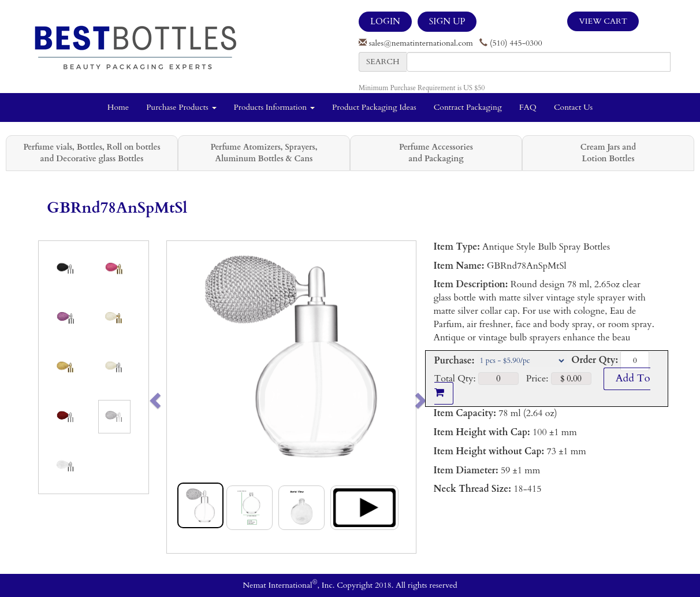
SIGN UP (447, 21)
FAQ (528, 107)
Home (118, 107)
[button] (179, 397)
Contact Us (573, 107)
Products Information (275, 107)
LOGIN (385, 21)
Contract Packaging (468, 107)
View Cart (603, 21)
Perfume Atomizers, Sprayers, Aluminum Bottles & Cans (264, 153)
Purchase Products (181, 107)
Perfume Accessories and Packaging (436, 153)
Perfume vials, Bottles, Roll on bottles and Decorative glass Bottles (92, 153)
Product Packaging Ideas (374, 107)
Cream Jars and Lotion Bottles (608, 153)
